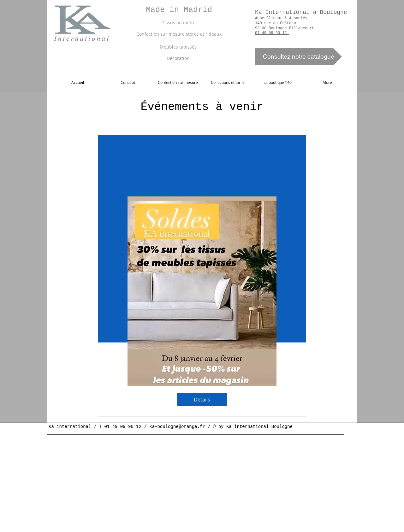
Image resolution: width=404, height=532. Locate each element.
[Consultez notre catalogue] (298, 57)
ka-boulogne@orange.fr (177, 427)
